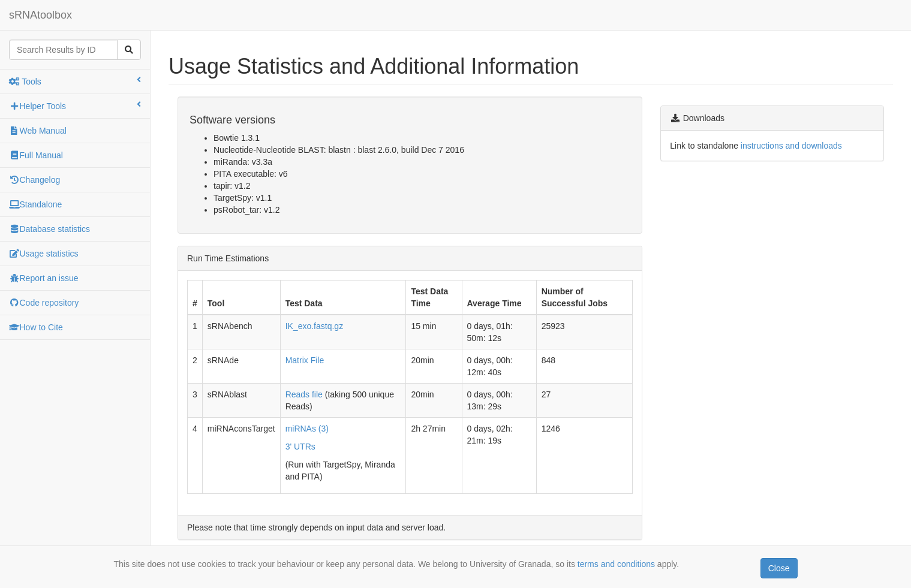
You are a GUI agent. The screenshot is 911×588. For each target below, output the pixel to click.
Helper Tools (75, 105)
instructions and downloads (791, 146)
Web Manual (38, 131)
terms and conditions (616, 564)
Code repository (44, 303)
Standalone (35, 204)
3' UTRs (300, 447)
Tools (75, 81)
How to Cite (36, 327)
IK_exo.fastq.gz (315, 326)
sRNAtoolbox (40, 15)
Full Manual (36, 155)
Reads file (304, 394)
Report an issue (44, 278)
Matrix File (305, 360)
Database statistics (49, 229)
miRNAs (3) (307, 429)
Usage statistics (44, 254)
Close (779, 568)
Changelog (34, 180)
